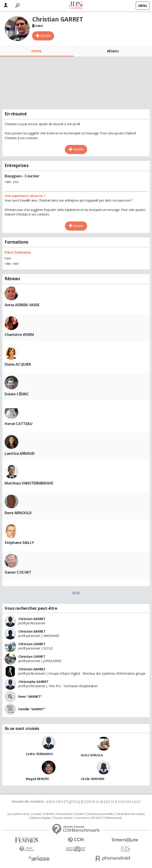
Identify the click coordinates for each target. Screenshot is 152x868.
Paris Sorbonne (18, 252)
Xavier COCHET (18, 572)
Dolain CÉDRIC (17, 394)
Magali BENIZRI (37, 779)
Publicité (49, 814)
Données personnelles (100, 814)
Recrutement (65, 814)
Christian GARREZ (32, 669)
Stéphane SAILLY (19, 543)
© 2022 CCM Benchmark (107, 818)
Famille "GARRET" (32, 709)
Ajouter (46, 36)
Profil (37, 51)
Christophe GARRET (33, 682)
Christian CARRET (32, 644)
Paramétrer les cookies (131, 814)
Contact (37, 814)
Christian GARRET (32, 619)
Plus (76, 593)
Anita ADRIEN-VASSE (22, 305)
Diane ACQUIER (18, 364)
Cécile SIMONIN (93, 779)
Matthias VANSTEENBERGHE (29, 483)
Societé (80, 814)
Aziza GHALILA (92, 755)
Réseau (113, 51)
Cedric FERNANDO (39, 754)
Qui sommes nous (18, 814)
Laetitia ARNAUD (20, 453)
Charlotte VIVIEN (19, 335)
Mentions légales (41, 818)
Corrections (82, 818)
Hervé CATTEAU (19, 424)
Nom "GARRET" (30, 696)
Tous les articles (63, 818)
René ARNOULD (18, 513)
